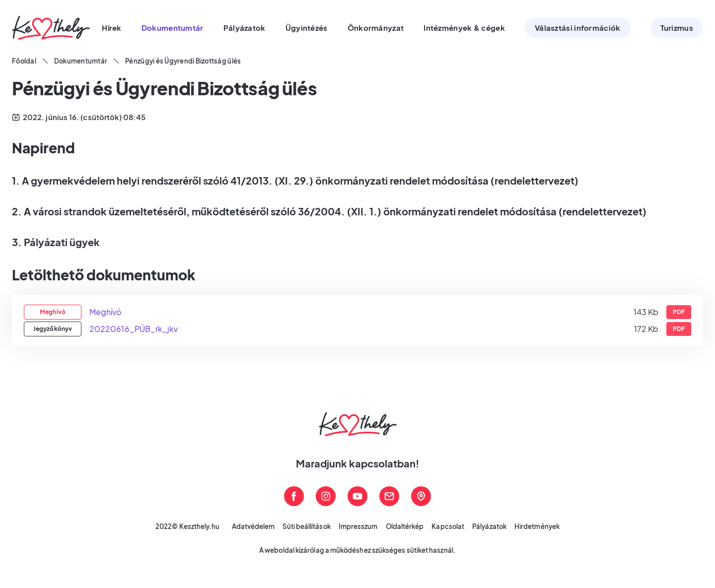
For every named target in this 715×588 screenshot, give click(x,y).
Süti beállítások (306, 526)
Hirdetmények (537, 526)
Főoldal (24, 61)
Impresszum (358, 526)
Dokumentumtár (81, 61)
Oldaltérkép (405, 526)
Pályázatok (489, 526)
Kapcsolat (448, 526)
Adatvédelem (253, 526)
